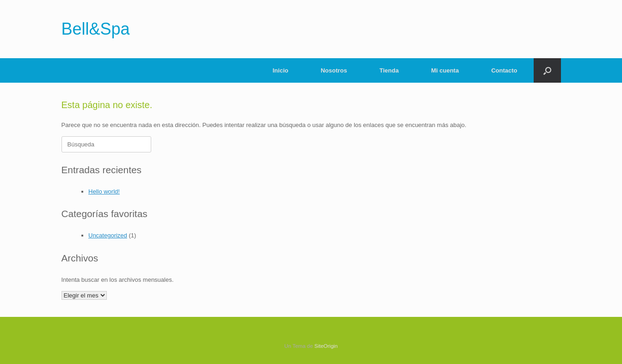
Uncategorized (108, 235)
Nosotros (334, 70)
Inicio (281, 70)
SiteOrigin (326, 346)
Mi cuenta (445, 70)
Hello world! (104, 191)
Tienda (389, 70)
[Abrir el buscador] (547, 70)
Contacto (504, 70)
